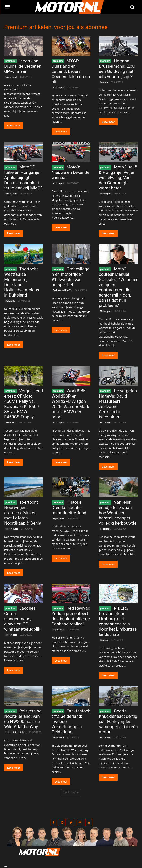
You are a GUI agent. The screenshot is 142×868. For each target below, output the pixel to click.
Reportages (106, 422)
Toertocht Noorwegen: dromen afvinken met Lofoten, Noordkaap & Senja (23, 513)
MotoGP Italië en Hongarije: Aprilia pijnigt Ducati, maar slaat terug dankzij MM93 (23, 178)
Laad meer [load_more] (71, 792)
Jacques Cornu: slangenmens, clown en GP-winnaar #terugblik (22, 619)
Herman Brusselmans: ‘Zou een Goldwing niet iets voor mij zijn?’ (117, 69)
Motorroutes (12, 529)
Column (104, 82)
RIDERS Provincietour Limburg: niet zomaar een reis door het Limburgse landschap (118, 621)
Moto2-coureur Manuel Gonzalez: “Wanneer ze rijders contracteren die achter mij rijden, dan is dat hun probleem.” (118, 287)
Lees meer (14, 125)
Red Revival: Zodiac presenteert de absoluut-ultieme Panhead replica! (71, 616)
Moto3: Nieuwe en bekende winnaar (70, 172)
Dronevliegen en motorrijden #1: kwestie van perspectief (70, 277)
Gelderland (58, 737)
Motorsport (11, 77)
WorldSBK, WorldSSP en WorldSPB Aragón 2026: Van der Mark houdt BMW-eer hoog (70, 404)
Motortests (11, 422)
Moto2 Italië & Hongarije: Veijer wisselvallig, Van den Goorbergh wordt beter (118, 178)
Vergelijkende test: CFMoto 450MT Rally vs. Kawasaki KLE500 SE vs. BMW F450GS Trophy (23, 404)
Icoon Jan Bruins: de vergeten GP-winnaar (23, 66)
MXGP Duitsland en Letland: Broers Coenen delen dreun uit (71, 71)
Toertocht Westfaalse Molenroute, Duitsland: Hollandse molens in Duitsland (22, 282)
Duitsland (10, 301)
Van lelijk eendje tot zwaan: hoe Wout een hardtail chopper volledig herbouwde (118, 513)
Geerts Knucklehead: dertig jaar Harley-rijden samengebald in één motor (118, 721)
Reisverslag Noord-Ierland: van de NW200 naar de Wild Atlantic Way (23, 719)
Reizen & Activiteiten (16, 732)
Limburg (104, 640)
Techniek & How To (62, 290)
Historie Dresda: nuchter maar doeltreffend (69, 507)
